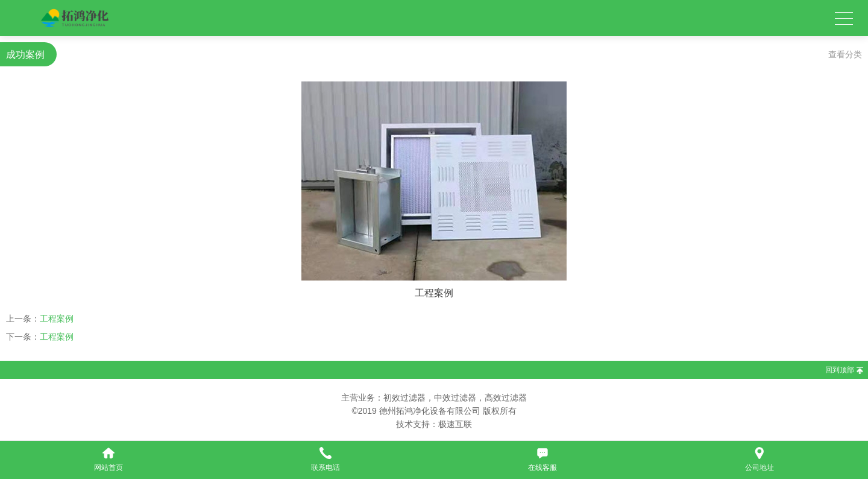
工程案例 (57, 319)
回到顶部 (840, 370)
